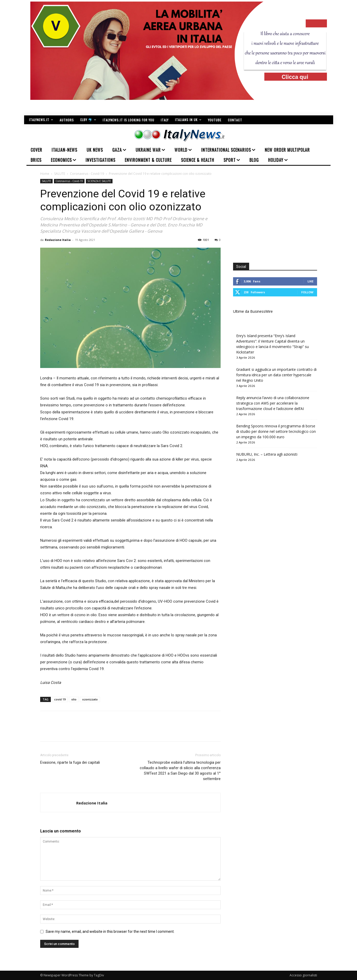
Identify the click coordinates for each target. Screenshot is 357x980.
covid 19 (60, 699)
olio (74, 699)
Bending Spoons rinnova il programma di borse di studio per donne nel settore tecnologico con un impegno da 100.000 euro (276, 431)
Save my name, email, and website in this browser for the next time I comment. (110, 932)
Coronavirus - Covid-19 (87, 174)
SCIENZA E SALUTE (99, 181)
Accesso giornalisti (303, 975)
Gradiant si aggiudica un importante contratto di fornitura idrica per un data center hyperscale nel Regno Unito (276, 375)
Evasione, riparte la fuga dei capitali (70, 762)
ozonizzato (90, 699)
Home (45, 174)
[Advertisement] (277, 215)
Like (310, 281)
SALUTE (60, 174)
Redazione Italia (58, 240)
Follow (307, 292)
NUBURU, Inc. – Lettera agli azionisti (267, 454)
